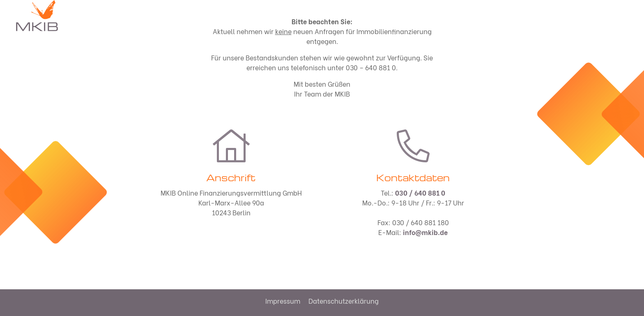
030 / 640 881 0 (420, 193)
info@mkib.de (425, 232)
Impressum (283, 301)
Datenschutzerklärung (344, 301)
